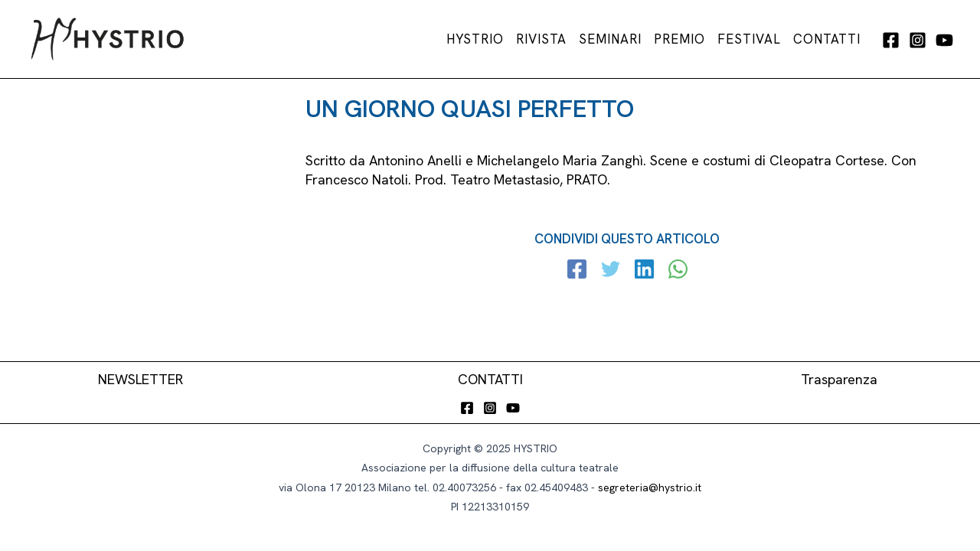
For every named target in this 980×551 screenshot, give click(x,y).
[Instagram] (918, 40)
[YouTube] (944, 40)
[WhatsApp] (678, 271)
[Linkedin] (644, 271)
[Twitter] (611, 271)
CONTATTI (490, 379)
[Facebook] (891, 40)
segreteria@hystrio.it (650, 487)
